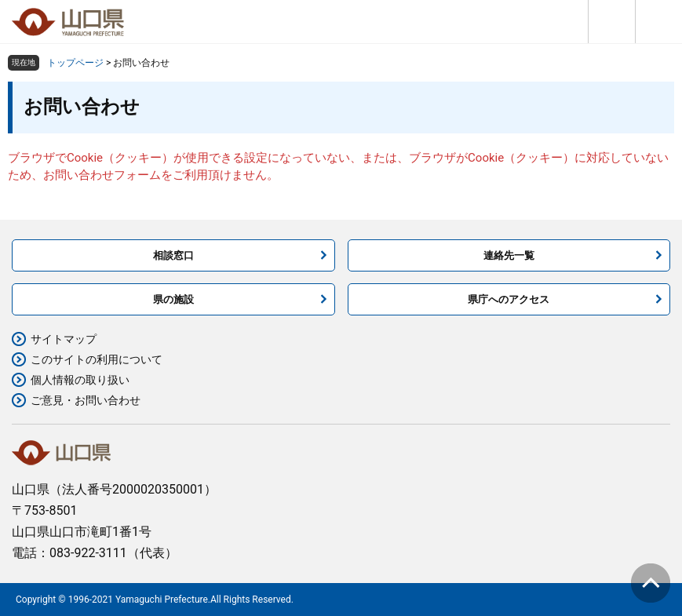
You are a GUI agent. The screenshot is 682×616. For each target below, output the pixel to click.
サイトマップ (64, 339)
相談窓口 (173, 255)
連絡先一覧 (509, 255)
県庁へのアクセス (509, 299)
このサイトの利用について (97, 359)
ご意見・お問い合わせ (86, 400)
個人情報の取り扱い (80, 380)
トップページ (75, 63)
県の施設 (173, 299)
